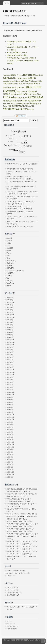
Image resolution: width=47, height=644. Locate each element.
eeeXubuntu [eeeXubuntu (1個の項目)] (16, 81)
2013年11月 (11, 342)
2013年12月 (11, 340)
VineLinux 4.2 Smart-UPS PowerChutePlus (21, 514)
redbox (14, 506)
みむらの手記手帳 (13, 588)
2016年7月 (10, 305)
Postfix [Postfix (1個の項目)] (25, 98)
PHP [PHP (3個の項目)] (16, 98)
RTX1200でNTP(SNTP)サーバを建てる (20, 179)
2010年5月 (10, 430)
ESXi (8, 246)
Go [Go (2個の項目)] (17, 84)
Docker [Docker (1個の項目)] (25, 78)
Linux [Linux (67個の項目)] (28, 87)
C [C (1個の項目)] (43, 75)
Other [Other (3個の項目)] (39, 94)
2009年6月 (10, 457)
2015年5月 (10, 320)
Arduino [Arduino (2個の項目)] (20, 75)
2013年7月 (10, 352)
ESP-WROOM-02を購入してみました (19, 206)
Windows (10, 281)
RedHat (9, 276)
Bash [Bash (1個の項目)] (37, 75)
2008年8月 (10, 477)
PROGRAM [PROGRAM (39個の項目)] (35, 97)
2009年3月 (10, 465)
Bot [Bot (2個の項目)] (40, 75)
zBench (38, 640)
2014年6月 (10, 332)
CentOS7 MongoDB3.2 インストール (19, 176)
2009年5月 (10, 460)
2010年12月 (11, 415)
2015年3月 (10, 325)
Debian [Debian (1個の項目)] (20, 78)
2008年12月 (11, 472)
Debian (9, 243)
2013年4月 (10, 360)
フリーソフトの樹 (13, 590)
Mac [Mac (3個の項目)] (19, 92)
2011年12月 (11, 392)
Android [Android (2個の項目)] (6, 75)
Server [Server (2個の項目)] (26, 104)
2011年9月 (10, 397)
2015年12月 (11, 315)
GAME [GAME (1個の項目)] (14, 84)
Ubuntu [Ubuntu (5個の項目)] (22, 106)
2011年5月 (10, 402)
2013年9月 (10, 347)
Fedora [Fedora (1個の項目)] (35, 81)
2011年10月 (11, 395)
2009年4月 (10, 462)
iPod (8, 256)
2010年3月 (10, 435)
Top (44, 641)
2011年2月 (10, 410)
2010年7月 (10, 427)
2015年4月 (10, 322)
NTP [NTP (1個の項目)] (31, 94)
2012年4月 (10, 385)
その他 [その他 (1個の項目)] (31, 109)
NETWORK (10, 268)
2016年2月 (10, 312)
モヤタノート (11, 576)
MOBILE (9, 266)
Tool (8, 278)
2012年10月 (11, 375)
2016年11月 (11, 302)
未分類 (9, 286)
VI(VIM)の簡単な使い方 (14, 499)
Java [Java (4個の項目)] (9, 87)
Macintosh (10, 263)
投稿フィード (11, 624)
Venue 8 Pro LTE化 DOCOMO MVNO (19, 209)
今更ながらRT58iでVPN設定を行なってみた (21, 509)
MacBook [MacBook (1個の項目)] (24, 92)
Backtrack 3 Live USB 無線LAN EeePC (21, 536)
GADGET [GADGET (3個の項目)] (7, 83)
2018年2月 (10, 300)
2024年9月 (10, 297)
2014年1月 (10, 337)
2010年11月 (11, 417)
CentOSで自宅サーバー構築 (16, 571)
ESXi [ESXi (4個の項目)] (23, 81)
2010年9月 (10, 422)
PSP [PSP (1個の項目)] (18, 101)
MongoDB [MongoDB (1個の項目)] (19, 94)
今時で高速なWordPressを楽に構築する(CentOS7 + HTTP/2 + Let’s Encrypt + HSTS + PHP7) (23, 61)
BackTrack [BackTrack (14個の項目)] (29, 75)
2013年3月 (10, 362)
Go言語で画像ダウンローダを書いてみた (20, 226)
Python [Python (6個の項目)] (24, 101)
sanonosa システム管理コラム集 (18, 573)
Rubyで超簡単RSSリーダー (17, 52)
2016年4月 (10, 307)
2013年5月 (10, 357)
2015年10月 (11, 317)
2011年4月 (10, 405)
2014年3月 (10, 335)
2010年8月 (10, 425)
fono (23, 496)
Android (9, 238)
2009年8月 (10, 452)
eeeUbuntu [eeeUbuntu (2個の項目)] (7, 81)
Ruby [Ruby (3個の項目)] (21, 103)
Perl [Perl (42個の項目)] (11, 97)
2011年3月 (10, 407)
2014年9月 (10, 327)
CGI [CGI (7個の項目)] (15, 78)
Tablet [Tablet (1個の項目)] (5, 106)
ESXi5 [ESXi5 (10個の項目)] (29, 81)
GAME (9, 251)
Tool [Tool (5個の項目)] (10, 106)
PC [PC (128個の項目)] (6, 97)
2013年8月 (10, 350)
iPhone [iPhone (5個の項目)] (37, 83)
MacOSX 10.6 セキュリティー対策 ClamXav (21, 556)
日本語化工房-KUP (13, 595)
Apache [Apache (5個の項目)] (13, 75)
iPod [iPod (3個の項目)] (5, 87)
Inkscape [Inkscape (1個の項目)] (30, 84)
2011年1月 (10, 412)
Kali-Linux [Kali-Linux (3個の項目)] (16, 87)
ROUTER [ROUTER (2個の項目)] (7, 104)
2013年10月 (11, 345)
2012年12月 (11, 370)
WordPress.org (12, 629)
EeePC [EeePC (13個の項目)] (32, 78)
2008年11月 (11, 475)
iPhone (9, 253)
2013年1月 (10, 367)
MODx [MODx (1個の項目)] (13, 94)
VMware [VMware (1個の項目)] (28, 106)
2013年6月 (10, 355)
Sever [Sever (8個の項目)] (32, 103)
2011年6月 (10, 400)
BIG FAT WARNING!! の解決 (17, 55)
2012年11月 (11, 372)
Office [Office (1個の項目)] (34, 94)
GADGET (10, 248)
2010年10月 (11, 420)
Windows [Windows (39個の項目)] (9, 109)
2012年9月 (10, 377)
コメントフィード (13, 626)
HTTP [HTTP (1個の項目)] (25, 84)
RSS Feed (22, 116)
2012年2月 (10, 387)
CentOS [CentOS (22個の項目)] (8, 78)
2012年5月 (10, 382)
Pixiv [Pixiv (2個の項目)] (20, 98)
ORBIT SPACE (15, 11)
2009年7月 (10, 455)
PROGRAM (10, 273)
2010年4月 (10, 432)
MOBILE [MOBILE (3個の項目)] (7, 94)
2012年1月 (10, 390)
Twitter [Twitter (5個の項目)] (15, 106)
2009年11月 (11, 445)
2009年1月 (10, 470)
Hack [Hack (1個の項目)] (21, 84)
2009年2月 (10, 467)
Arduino (9, 241)
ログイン (10, 621)
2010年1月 (10, 440)
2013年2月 (10, 365)
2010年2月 (10, 437)
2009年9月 (10, 450)
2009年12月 (11, 442)
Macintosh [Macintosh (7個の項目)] (33, 91)
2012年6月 (10, 380)
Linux (8, 258)
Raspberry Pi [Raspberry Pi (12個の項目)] (34, 101)
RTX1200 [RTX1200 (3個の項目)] (15, 103)
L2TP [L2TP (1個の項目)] (22, 87)
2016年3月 (10, 310)
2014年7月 (10, 330)
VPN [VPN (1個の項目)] (33, 106)
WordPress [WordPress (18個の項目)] (22, 109)
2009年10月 (11, 447)
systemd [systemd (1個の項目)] (38, 104)
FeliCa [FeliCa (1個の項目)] (40, 81)
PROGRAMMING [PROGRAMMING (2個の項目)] (10, 101)
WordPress (10, 283)
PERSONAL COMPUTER (15, 271)
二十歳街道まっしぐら (14, 593)
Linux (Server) (11, 261)
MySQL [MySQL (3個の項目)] (26, 94)
